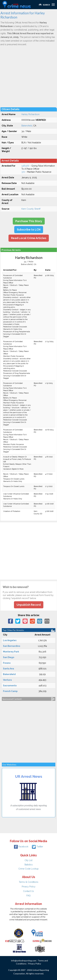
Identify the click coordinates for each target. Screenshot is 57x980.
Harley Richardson (30, 114)
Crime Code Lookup (28, 869)
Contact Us (28, 891)
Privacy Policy (29, 887)
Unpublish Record (29, 605)
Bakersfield (27, 126)
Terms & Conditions (29, 882)
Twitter (37, 847)
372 (23, 172)
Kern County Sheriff (31, 209)
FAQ (28, 896)
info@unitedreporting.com (24, 961)
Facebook (21, 847)
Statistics (28, 865)
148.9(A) (25, 166)
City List (28, 860)
